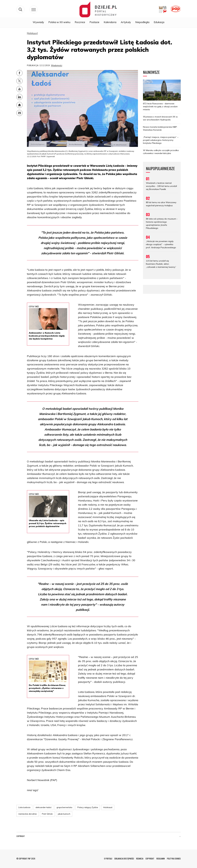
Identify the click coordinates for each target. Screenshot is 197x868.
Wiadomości (57, 65)
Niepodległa (142, 22)
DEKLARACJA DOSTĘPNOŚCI (124, 859)
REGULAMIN (161, 859)
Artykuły (126, 22)
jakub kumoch (64, 814)
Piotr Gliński (47, 814)
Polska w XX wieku (59, 22)
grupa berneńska (64, 807)
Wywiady (38, 22)
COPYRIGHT (150, 859)
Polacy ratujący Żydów (88, 807)
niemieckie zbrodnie (28, 814)
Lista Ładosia (24, 807)
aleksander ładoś (43, 807)
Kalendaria (110, 22)
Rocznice (80, 22)
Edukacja (159, 22)
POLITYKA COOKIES (174, 859)
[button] (180, 837)
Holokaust (108, 807)
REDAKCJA (140, 859)
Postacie (94, 22)
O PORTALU (108, 859)
